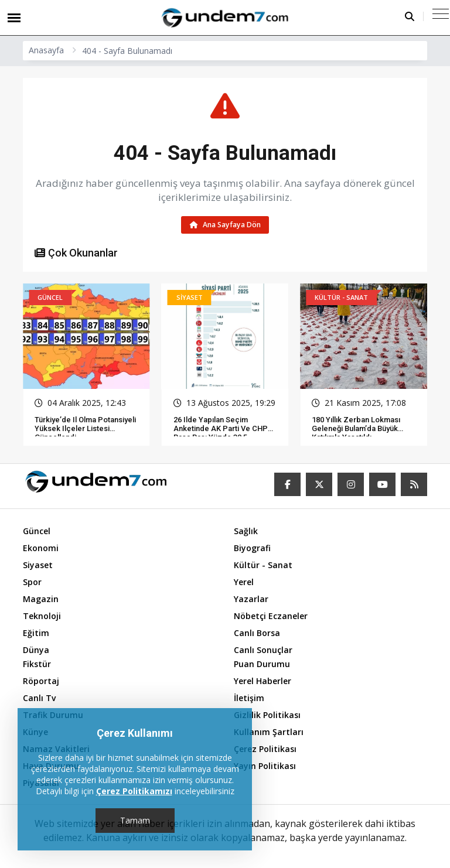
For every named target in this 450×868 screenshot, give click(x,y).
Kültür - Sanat (263, 565)
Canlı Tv (39, 698)
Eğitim (36, 633)
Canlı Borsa (257, 633)
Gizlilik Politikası (267, 715)
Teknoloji (42, 616)
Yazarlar (251, 599)
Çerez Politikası (265, 749)
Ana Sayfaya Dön (225, 225)
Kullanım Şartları (269, 732)
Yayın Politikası (265, 766)
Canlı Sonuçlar (263, 650)
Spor (32, 582)
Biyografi (252, 548)
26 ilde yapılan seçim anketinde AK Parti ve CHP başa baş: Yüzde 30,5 (221, 429)
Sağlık (246, 531)
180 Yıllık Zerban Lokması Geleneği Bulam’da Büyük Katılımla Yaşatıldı (356, 429)
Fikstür (37, 664)
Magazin (41, 599)
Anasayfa (46, 50)
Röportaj (41, 681)
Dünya (36, 650)
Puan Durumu (262, 664)
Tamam (135, 820)
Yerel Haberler (262, 681)
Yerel (244, 582)
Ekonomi (41, 548)
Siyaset (38, 565)
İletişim (249, 698)
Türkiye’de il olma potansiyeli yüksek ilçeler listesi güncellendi (85, 429)
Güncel (37, 531)
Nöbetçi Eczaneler (271, 616)
